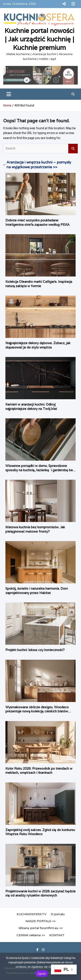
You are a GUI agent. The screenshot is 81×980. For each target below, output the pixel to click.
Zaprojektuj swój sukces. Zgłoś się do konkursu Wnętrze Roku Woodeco (40, 832)
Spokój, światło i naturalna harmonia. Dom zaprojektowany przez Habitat (37, 591)
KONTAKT (57, 935)
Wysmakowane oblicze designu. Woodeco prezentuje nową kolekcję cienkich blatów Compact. (37, 711)
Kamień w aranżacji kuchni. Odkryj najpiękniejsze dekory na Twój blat (31, 407)
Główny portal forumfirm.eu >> (41, 928)
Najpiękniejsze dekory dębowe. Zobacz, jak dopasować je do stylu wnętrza (38, 345)
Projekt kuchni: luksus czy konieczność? (35, 650)
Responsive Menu (64, 4)
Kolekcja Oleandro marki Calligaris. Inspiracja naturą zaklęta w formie (39, 284)
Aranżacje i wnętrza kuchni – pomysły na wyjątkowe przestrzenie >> (39, 165)
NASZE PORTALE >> (40, 921)
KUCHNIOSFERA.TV (32, 914)
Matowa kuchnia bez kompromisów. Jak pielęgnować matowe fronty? (35, 529)
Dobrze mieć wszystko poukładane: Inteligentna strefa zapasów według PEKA (37, 222)
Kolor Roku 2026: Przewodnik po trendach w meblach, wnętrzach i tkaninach (39, 771)
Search (73, 149)
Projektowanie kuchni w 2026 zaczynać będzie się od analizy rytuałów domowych (40, 893)
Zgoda (41, 974)
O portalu (58, 914)
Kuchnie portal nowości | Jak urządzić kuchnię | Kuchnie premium (39, 39)
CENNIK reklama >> (31, 935)
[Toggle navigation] (9, 94)
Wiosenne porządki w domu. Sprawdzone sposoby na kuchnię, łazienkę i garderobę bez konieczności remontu (40, 470)
